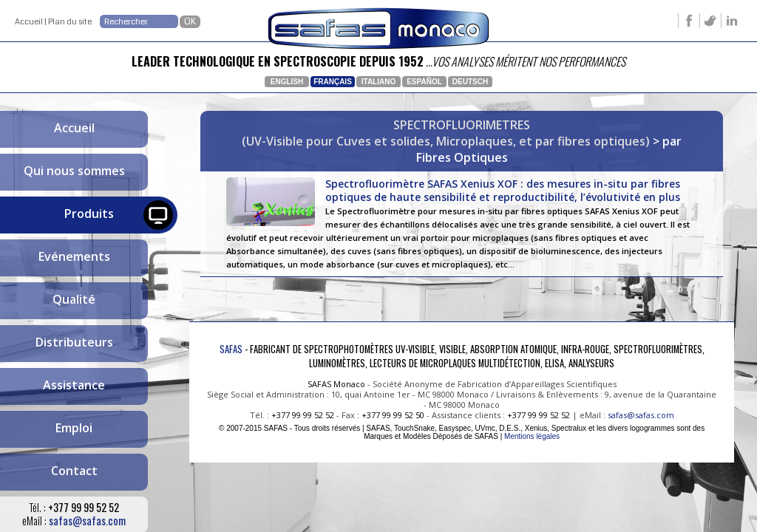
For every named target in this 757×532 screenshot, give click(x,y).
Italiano (378, 82)
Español (424, 82)
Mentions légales (532, 436)
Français (333, 82)
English (287, 82)
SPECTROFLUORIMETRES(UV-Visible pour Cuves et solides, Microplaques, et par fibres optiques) (446, 133)
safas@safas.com (87, 521)
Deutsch (470, 82)
